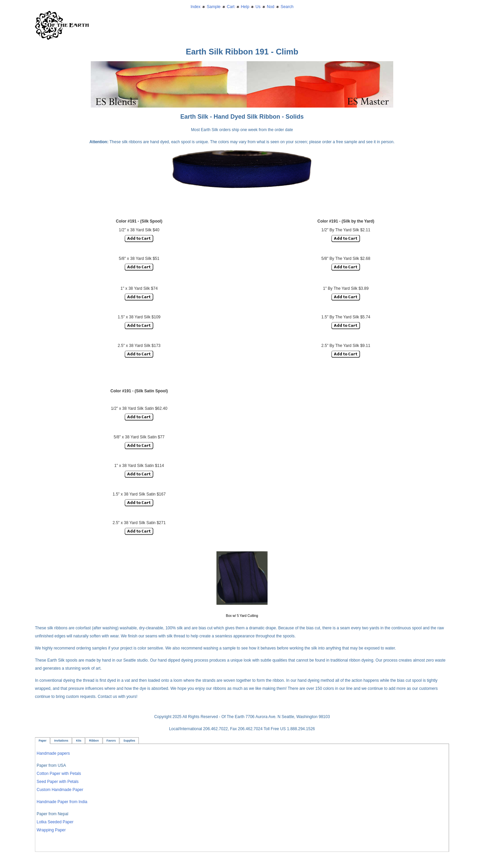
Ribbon (94, 741)
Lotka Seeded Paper (55, 822)
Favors (111, 741)
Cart (231, 7)
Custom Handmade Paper (60, 790)
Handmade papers (53, 753)
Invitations (61, 741)
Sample (214, 7)
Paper (43, 741)
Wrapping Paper (51, 830)
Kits (79, 741)
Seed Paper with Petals (58, 782)
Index (195, 7)
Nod (271, 7)
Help (245, 7)
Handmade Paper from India (62, 802)
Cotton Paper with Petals (59, 774)
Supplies (129, 741)
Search (287, 7)
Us (258, 7)
